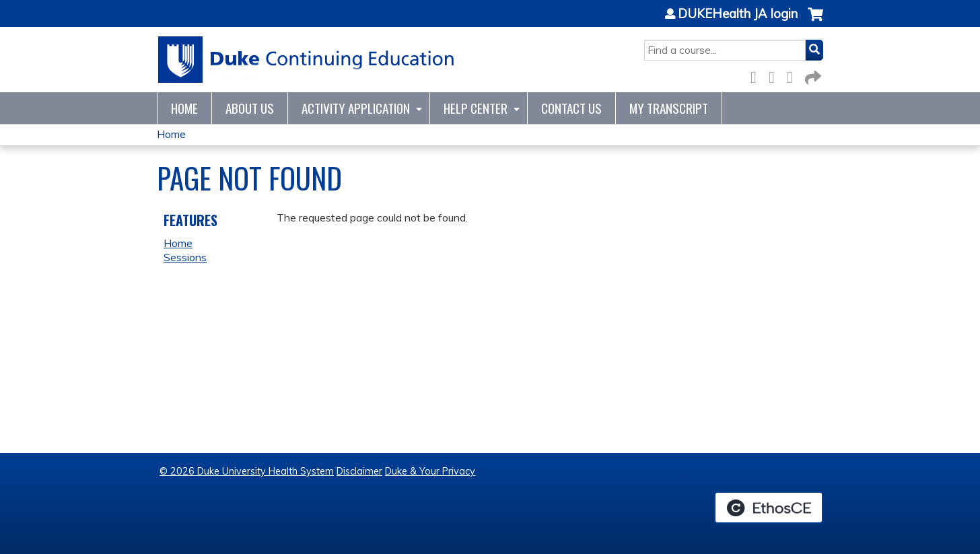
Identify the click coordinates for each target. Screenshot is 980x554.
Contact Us (571, 108)
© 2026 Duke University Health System (247, 471)
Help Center (476, 108)
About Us (250, 108)
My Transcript (669, 108)
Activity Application (356, 108)
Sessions (185, 257)
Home (184, 108)
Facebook (757, 75)
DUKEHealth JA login (738, 14)
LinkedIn (794, 75)
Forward (812, 75)
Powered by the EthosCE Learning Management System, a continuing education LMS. (769, 508)
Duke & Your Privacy (430, 471)
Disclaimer (359, 471)
